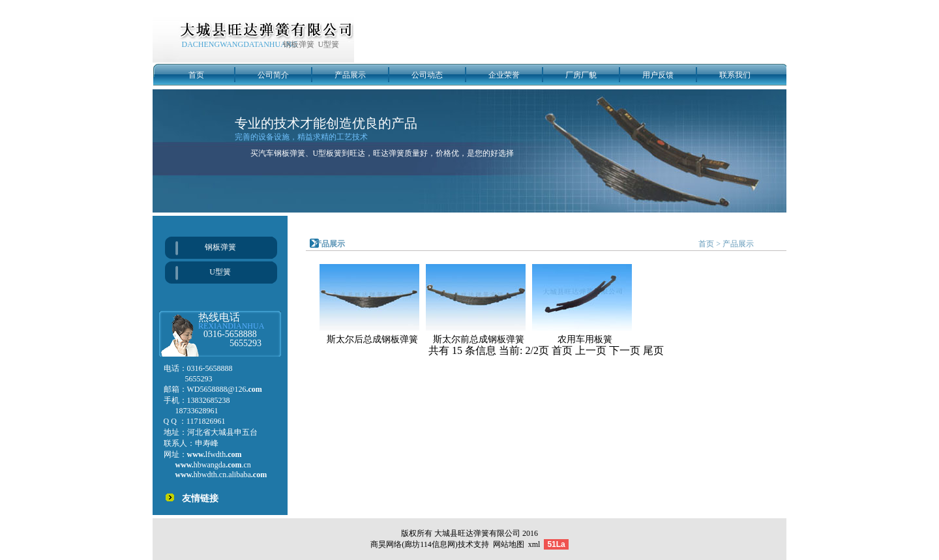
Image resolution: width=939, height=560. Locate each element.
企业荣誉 (504, 75)
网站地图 (509, 544)
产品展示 (350, 75)
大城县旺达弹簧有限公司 (477, 533)
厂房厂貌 (581, 75)
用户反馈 (658, 75)
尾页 (653, 350)
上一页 (592, 350)
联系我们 (735, 75)
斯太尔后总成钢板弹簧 (372, 339)
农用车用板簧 (585, 339)
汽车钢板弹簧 (282, 153)
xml (534, 544)
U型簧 (220, 272)
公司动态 (427, 75)
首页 (196, 75)
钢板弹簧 (220, 247)
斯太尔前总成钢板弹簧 (479, 339)
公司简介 (273, 75)
